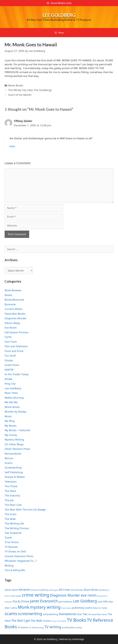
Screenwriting (13, 467)
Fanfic (8, 337)
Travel (8, 538)
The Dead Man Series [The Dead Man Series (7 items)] (98, 614)
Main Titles (11, 393)
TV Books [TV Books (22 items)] (77, 620)
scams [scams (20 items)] (11, 613)
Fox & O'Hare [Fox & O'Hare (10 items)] (21, 601)
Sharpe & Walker (15, 477)
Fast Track (11, 342)
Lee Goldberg (59, 15)
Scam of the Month (20, 95)
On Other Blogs (14, 444)
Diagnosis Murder (16, 318)
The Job (9, 500)
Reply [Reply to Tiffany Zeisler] (12, 146)
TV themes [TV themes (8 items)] (23, 627)
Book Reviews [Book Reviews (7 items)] (77, 590)
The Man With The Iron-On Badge (25, 510)
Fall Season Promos (17, 332)
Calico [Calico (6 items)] (7, 596)
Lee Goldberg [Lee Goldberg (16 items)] (85, 601)
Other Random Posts (17, 449)
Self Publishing (14, 472)
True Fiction (12, 542)
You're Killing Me (15, 570)
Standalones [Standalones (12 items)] (68, 614)
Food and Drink (14, 351)
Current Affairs (14, 309)
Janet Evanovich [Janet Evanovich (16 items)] (44, 601)
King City (10, 384)
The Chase (11, 486)
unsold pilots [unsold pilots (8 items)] (68, 627)
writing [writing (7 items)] (79, 628)
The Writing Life (14, 523)
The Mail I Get (13, 505)
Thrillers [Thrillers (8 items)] (47, 621)
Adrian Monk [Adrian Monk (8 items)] (11, 590)
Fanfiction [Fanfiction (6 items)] (8, 602)
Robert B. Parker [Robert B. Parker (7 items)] (100, 608)
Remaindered (13, 454)
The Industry (12, 495)
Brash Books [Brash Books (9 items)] (91, 590)
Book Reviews (13, 290)
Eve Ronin (11, 328)
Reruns (9, 458)
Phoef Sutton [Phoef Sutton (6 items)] (66, 608)
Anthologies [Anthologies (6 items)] (54, 590)
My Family (11, 435)
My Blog (10, 421)
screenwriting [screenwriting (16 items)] (30, 614)
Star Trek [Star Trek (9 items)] (82, 614)
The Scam (11, 514)
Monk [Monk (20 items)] (24, 607)
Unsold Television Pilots (19, 556)
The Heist (10, 491)
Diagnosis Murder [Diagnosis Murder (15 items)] (65, 595)
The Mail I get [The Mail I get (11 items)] (21, 621)
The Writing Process (17, 528)
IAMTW (9, 370)
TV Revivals (11, 547)
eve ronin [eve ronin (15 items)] (89, 595)
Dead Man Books (15, 314)
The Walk (10, 519)
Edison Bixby (12, 323)
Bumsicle (10, 304)
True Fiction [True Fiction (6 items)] (62, 621)
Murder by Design (16, 412)
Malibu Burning (14, 398)
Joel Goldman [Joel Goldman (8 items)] (65, 602)
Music (8, 416)
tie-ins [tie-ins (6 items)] (54, 621)
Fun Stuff (10, 356)
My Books (11, 426)
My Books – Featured (17, 430)
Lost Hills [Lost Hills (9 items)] (103, 601)
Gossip (9, 360)
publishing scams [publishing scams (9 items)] (82, 608)
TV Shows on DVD (15, 551)
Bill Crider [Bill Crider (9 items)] (65, 590)
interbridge (78, 639)
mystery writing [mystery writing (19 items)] (45, 607)
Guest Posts (12, 365)
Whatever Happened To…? (21, 561)
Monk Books (16, 85)
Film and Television (16, 346)
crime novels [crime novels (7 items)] (16, 596)
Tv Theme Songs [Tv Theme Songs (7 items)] (37, 628)
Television (11, 482)
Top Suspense (13, 533)
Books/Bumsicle (14, 300)
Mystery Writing (14, 440)
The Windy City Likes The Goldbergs (30, 90)
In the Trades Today (17, 374)
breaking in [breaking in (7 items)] (104, 590)
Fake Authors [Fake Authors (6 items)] (102, 596)
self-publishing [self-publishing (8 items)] (50, 614)
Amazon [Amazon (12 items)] (25, 589)
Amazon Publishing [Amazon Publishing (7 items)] (40, 590)
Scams (9, 463)
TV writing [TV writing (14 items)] (53, 627)
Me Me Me (11, 402)
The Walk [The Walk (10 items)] (36, 621)
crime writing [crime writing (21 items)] (36, 595)
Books (8, 295)
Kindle (8, 379)
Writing (9, 565)
